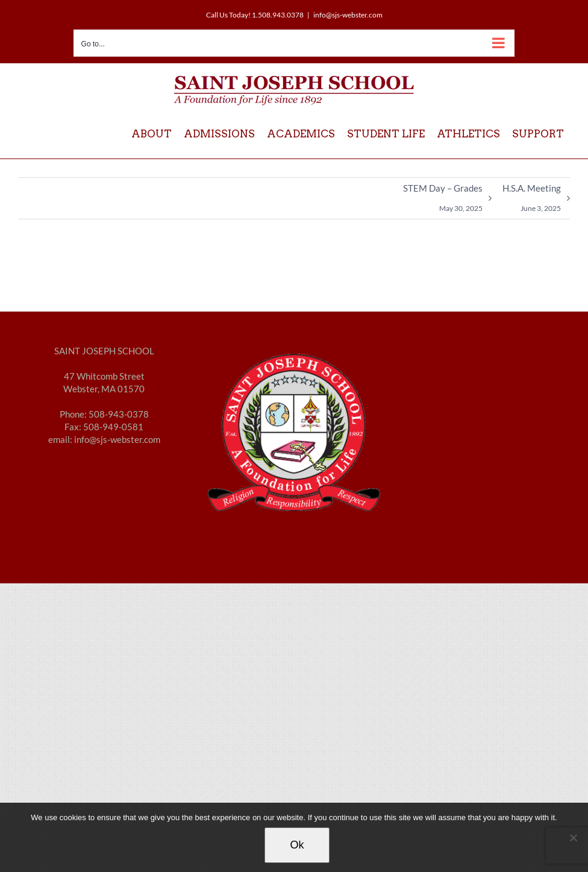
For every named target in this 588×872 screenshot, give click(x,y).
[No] (573, 838)
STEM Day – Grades (443, 201)
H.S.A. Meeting (532, 201)
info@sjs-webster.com (348, 15)
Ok (297, 845)
